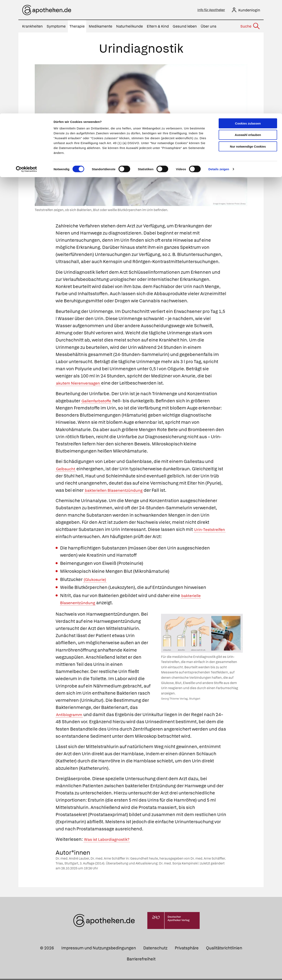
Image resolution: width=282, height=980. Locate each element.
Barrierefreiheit (141, 960)
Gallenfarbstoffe (99, 402)
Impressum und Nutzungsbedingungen (99, 949)
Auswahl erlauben (248, 22)
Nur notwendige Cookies (248, 33)
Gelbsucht (67, 470)
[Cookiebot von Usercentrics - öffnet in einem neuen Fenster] (26, 56)
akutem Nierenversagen (82, 384)
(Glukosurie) (97, 581)
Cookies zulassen (248, 10)
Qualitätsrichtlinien (224, 949)
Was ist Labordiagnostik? (110, 840)
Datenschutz (155, 949)
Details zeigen (219, 56)
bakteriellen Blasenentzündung (118, 491)
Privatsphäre (187, 949)
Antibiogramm (71, 716)
